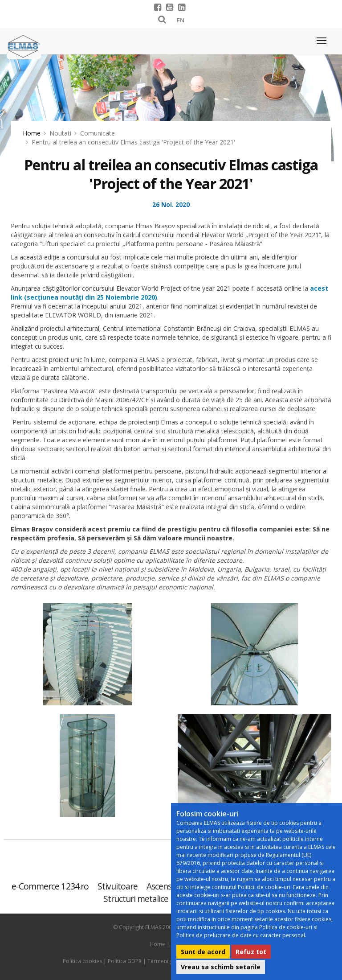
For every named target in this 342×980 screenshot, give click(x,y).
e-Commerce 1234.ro (50, 886)
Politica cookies (82, 961)
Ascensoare (167, 886)
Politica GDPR (125, 961)
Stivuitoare (118, 886)
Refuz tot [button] (251, 952)
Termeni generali (169, 961)
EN (181, 20)
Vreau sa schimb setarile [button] (221, 967)
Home (32, 133)
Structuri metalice (136, 899)
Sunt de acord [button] (203, 952)
